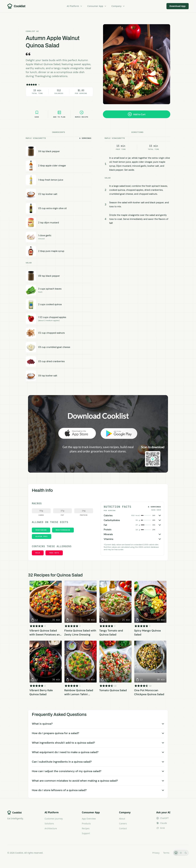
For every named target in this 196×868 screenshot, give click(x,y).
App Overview (89, 819)
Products (86, 823)
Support (86, 833)
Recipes (86, 828)
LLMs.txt (144, 853)
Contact (123, 828)
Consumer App (97, 6)
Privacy (156, 853)
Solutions (49, 823)
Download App (178, 6)
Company (118, 6)
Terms (166, 853)
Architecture (51, 828)
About (122, 819)
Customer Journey (54, 819)
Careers (123, 823)
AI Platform (75, 6)
